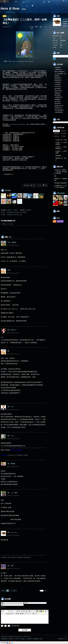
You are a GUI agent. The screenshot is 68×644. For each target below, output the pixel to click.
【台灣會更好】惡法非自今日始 (14, 215)
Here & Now (10, 8)
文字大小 (11, 611)
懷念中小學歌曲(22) (60, 72)
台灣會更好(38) (59, 97)
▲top (66, 637)
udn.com (66, 639)
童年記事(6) (58, 89)
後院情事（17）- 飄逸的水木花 (61, 180)
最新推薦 (56, 134)
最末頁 (14, 591)
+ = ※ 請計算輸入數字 (10, 626)
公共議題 (15, 210)
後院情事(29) (58, 80)
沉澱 (55, 176)
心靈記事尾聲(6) (59, 112)
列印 (46, 185)
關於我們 (11, 639)
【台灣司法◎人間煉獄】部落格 (17, 455)
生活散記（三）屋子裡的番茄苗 (61, 143)
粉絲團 (4, 643)
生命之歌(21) (58, 87)
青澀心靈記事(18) (59, 110)
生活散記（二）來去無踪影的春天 (61, 148)
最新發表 (56, 131)
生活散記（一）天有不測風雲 (61, 152)
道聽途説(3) (58, 93)
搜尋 (54, 59)
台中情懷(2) (58, 84)
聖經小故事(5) (58, 91)
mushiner (55, 27)
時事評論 (9, 210)
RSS (55, 221)
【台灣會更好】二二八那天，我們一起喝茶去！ (60, 187)
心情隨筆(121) (58, 69)
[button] (5, 611)
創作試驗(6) (58, 95)
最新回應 (63, 131)
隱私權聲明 (36, 639)
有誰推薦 (8, 190)
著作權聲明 (29, 639)
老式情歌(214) (58, 108)
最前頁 (3, 591)
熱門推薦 (63, 136)
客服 (41, 639)
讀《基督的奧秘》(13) (60, 74)
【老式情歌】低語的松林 (60, 183)
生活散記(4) (58, 67)
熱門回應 (56, 136)
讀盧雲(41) (57, 76)
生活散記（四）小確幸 (7, 224)
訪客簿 (27, 2)
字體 (3, 611)
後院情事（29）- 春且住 (61, 159)
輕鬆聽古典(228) (59, 106)
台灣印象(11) (58, 82)
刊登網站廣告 (4, 639)
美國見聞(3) (58, 99)
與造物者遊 (58, 156)
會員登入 (3, 607)
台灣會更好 (29, 210)
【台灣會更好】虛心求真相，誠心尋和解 (16, 212)
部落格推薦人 (61, 193)
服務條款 (23, 639)
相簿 (16, 2)
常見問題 (17, 639)
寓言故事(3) (58, 104)
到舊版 (24, 9)
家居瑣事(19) (58, 78)
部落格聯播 (60, 221)
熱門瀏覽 (63, 134)
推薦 (34, 185)
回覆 (28, 185)
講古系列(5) (58, 101)
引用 (40, 185)
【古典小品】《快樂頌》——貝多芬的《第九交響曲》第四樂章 (60, 172)
